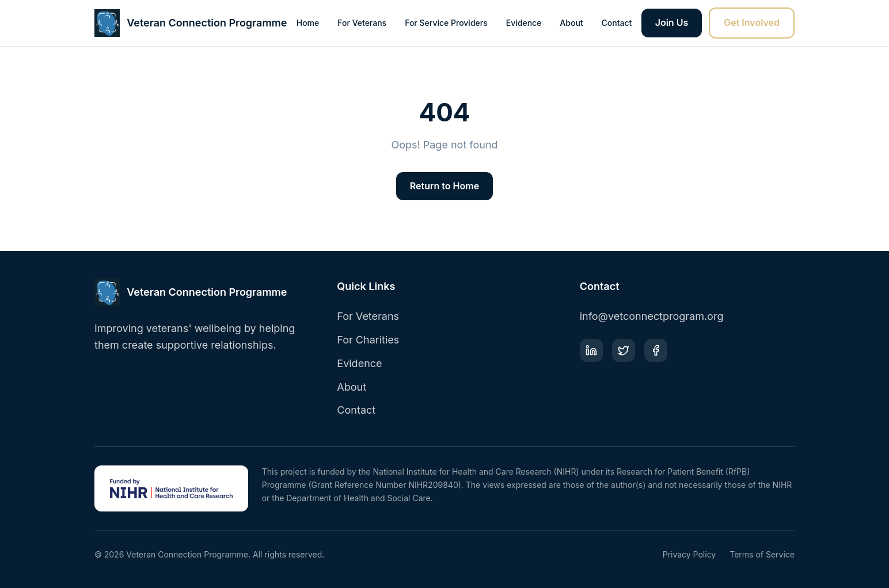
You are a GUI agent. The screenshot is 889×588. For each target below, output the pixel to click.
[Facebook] (656, 350)
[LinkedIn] (591, 350)
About (571, 23)
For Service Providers (446, 23)
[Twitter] (624, 350)
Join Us (672, 22)
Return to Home (445, 186)
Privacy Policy (689, 554)
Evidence (524, 23)
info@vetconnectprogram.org (652, 316)
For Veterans (362, 23)
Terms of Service (762, 554)
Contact (617, 23)
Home (308, 23)
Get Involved (752, 22)
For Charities (368, 340)
